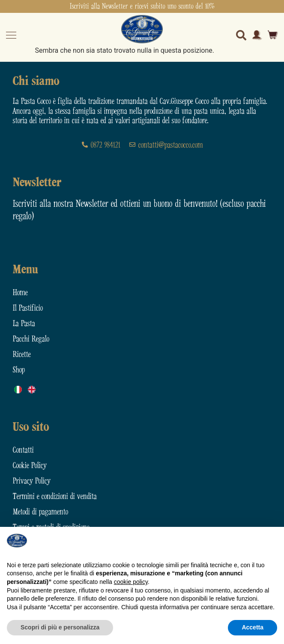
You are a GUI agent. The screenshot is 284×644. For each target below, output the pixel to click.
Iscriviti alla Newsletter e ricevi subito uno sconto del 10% (142, 6)
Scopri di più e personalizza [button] (60, 627)
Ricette (22, 355)
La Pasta (24, 324)
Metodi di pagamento (40, 512)
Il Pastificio (28, 308)
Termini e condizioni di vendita (55, 497)
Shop (19, 370)
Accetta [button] (253, 627)
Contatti (23, 450)
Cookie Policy (30, 466)
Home (20, 293)
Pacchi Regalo (31, 339)
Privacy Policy (32, 481)
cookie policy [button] (131, 582)
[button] (273, 541)
